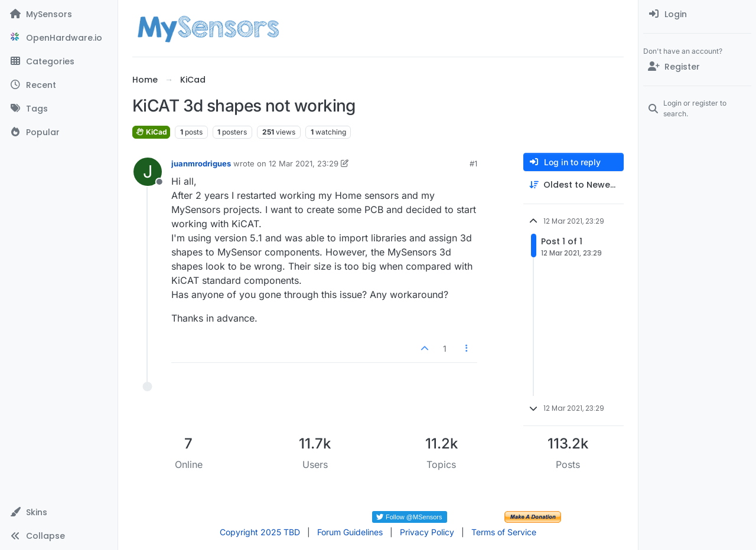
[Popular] (59, 132)
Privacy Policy (427, 532)
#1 (473, 163)
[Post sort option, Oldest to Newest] (573, 185)
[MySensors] (59, 14)
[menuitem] (697, 14)
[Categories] (59, 61)
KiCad (151, 132)
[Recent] (59, 85)
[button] (59, 512)
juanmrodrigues (201, 163)
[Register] (697, 67)
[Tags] (59, 109)
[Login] (697, 14)
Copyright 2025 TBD (260, 532)
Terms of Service (504, 532)
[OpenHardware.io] (59, 38)
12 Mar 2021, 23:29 (304, 163)
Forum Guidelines (350, 532)
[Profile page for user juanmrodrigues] (148, 172)
